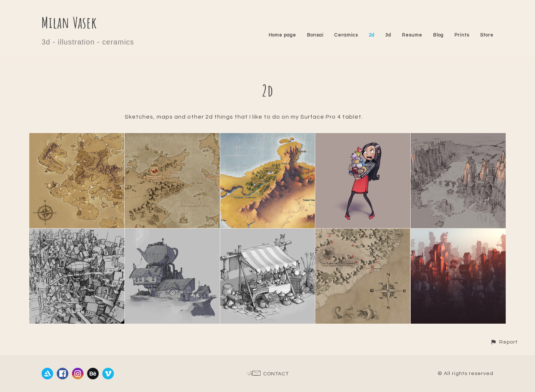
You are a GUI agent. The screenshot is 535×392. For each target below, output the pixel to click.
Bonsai (315, 35)
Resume (412, 35)
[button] (504, 342)
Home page (282, 35)
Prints (462, 35)
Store (487, 35)
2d (372, 35)
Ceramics (346, 35)
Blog (438, 35)
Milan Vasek (69, 22)
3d (388, 35)
